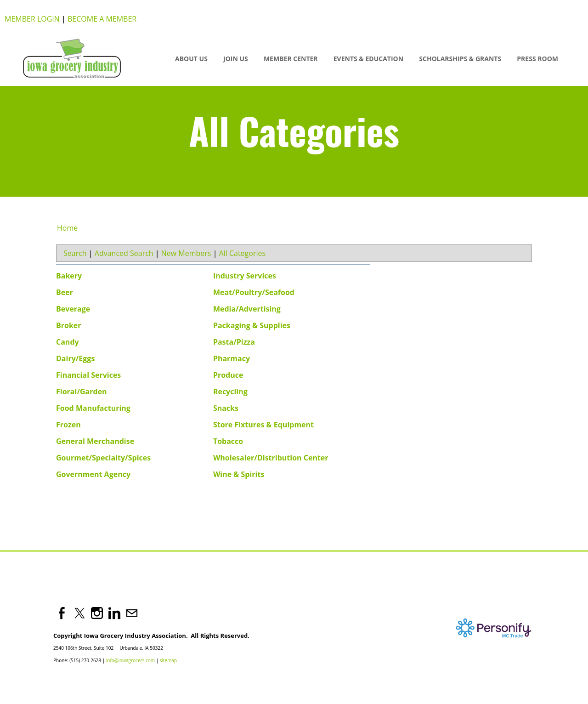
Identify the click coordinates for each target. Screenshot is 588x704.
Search (75, 253)
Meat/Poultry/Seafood (254, 292)
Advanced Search (124, 253)
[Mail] (132, 613)
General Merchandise (95, 441)
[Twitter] (79, 613)
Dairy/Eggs (75, 358)
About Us (191, 59)
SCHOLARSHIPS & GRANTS (460, 59)
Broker (69, 325)
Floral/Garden (82, 392)
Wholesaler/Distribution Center (271, 458)
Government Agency (93, 474)
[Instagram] (97, 613)
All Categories (243, 253)
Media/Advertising (247, 309)
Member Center (291, 59)
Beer (65, 292)
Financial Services (88, 375)
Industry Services (245, 276)
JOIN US (236, 59)
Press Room (537, 59)
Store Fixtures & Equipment (263, 425)
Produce (228, 375)
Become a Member (102, 19)
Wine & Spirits (239, 474)
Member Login (32, 19)
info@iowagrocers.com (130, 660)
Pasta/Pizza (234, 342)
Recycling (230, 392)
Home (67, 228)
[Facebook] (62, 613)
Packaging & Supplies (252, 325)
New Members (186, 253)
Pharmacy (232, 358)
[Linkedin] (114, 613)
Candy (68, 342)
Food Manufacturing (93, 408)
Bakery (69, 276)
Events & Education (368, 59)
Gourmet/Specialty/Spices (103, 458)
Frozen (68, 425)
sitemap (168, 660)
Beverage (73, 309)
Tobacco (228, 441)
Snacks (226, 408)
